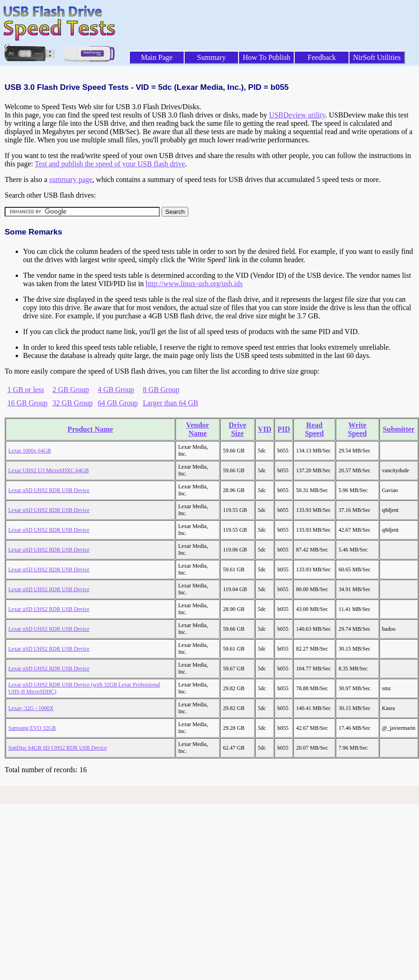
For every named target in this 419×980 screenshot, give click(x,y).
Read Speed (314, 429)
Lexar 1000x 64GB (30, 451)
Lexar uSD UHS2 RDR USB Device (49, 490)
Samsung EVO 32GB (32, 728)
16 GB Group (27, 403)
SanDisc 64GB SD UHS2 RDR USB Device (58, 748)
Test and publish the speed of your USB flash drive (110, 164)
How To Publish (267, 57)
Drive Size (238, 429)
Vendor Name (198, 429)
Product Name (90, 429)
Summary (211, 57)
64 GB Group (118, 403)
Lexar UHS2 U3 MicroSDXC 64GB (49, 470)
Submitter (399, 429)
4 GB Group (116, 390)
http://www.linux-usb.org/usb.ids (194, 284)
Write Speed (358, 429)
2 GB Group (71, 390)
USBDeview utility (297, 115)
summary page (71, 179)
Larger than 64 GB (170, 403)
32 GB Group (73, 403)
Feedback (322, 57)
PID (284, 429)
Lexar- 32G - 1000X (31, 708)
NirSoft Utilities (377, 57)
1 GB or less (26, 390)
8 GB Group (161, 390)
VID (265, 429)
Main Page (157, 57)
